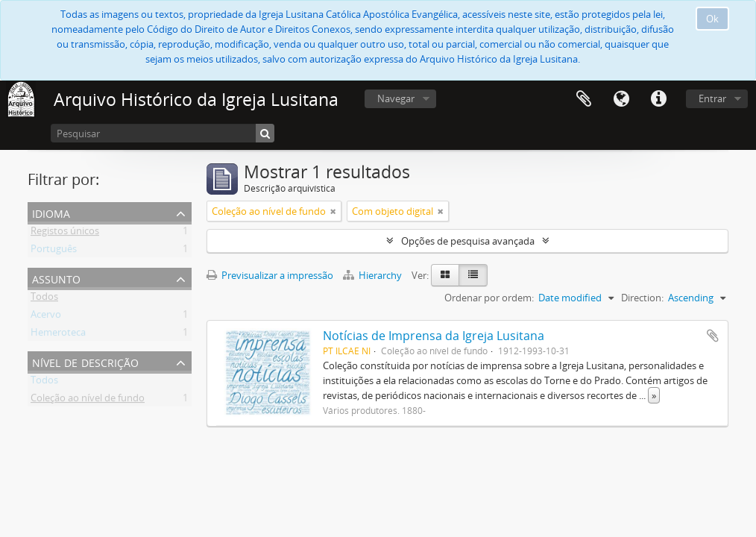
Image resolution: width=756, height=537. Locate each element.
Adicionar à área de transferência (713, 336)
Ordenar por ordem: (489, 298)
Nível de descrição (85, 361)
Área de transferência (584, 99)
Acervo (46, 317)
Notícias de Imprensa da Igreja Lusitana (434, 336)
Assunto (56, 278)
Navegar (396, 98)
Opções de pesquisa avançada (468, 241)
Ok (712, 19)
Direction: (642, 298)
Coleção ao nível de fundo (88, 401)
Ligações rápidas (658, 99)
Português (54, 251)
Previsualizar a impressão (270, 275)
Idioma (621, 99)
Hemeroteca (58, 335)
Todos (44, 299)
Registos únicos (65, 233)
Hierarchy (374, 275)
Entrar (712, 98)
